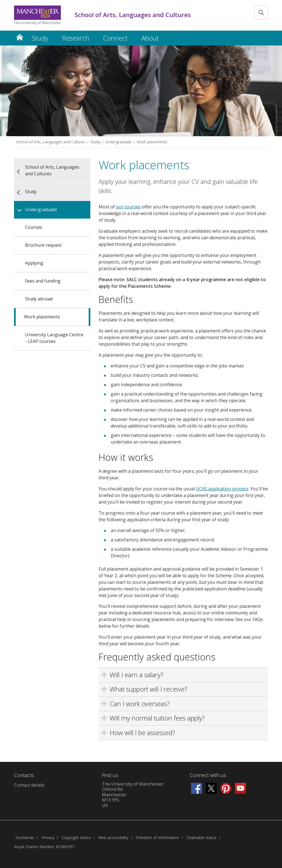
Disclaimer (25, 838)
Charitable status (201, 838)
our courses (128, 207)
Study (95, 142)
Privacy (48, 838)
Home (20, 37)
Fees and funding (43, 281)
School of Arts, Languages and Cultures (51, 142)
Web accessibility (113, 838)
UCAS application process (222, 489)
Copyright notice (76, 838)
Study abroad (39, 299)
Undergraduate (119, 142)
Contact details (29, 785)
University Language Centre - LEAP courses (54, 338)
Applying (34, 263)
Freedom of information (157, 838)
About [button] (150, 38)
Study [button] (40, 38)
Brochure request (43, 245)
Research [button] (76, 38)
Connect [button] (115, 38)
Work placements (152, 142)
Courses (34, 227)
